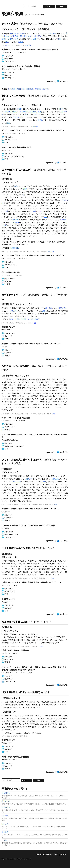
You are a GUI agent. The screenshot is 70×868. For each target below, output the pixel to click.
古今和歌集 (11, 89)
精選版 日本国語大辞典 (14, 96)
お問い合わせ (63, 854)
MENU (4, 2)
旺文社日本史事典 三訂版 (15, 622)
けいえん (45, 89)
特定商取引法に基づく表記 (50, 854)
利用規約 (39, 854)
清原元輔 (33, 112)
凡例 (30, 45)
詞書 (35, 211)
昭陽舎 (25, 189)
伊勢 (17, 39)
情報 (27, 45)
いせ (46, 217)
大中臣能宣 (24, 112)
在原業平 (16, 222)
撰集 (8, 123)
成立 (3, 39)
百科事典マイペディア (13, 295)
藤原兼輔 (15, 220)
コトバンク (11, 6)
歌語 (12, 319)
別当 (15, 112)
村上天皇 (53, 33)
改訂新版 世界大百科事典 (15, 366)
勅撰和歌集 (14, 33)
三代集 (17, 319)
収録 (59, 39)
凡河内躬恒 (17, 117)
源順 (40, 112)
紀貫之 (11, 39)
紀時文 (30, 36)
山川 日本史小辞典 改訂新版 (16, 548)
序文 (7, 211)
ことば (39, 211)
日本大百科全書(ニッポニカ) (16, 170)
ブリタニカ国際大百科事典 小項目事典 (22, 460)
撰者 (36, 115)
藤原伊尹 (8, 112)
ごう (23, 195)
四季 (35, 39)
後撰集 (21, 42)
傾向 (7, 42)
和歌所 (61, 109)
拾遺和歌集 (30, 89)
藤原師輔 (63, 220)
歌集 (16, 186)
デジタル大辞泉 (10, 24)
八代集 (22, 33)
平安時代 (38, 89)
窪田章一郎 (21, 89)
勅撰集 (19, 109)
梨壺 (26, 115)
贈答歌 (40, 120)
